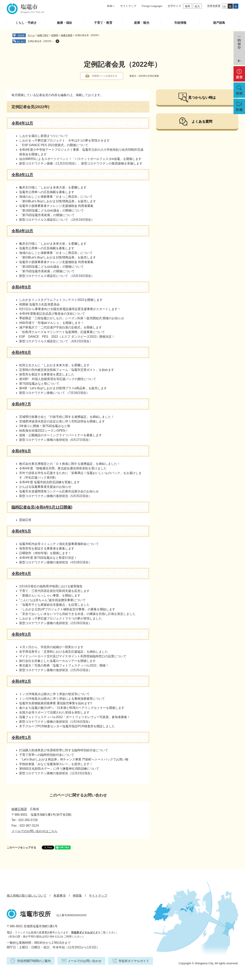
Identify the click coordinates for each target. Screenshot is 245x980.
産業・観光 (142, 23)
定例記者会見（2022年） (41, 41)
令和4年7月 (21, 404)
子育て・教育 (103, 23)
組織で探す (43, 35)
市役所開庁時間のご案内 (34, 961)
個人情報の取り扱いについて (27, 896)
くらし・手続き (26, 23)
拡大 (197, 6)
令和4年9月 (21, 287)
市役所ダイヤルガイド (84, 932)
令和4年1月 (21, 737)
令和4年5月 (21, 531)
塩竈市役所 (35, 914)
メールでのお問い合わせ (85, 961)
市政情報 (180, 23)
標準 (188, 6)
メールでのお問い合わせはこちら (34, 831)
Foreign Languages (152, 6)
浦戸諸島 (219, 23)
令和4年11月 (22, 175)
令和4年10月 (22, 231)
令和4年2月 (21, 681)
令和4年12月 (22, 123)
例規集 (77, 896)
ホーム (31, 35)
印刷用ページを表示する (105, 76)
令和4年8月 (21, 352)
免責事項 (60, 896)
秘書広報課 (67, 35)
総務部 (55, 35)
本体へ (111, 6)
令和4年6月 (21, 451)
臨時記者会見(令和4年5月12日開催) (42, 507)
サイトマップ (128, 6)
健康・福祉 (65, 23)
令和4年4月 (21, 574)
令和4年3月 (21, 634)
